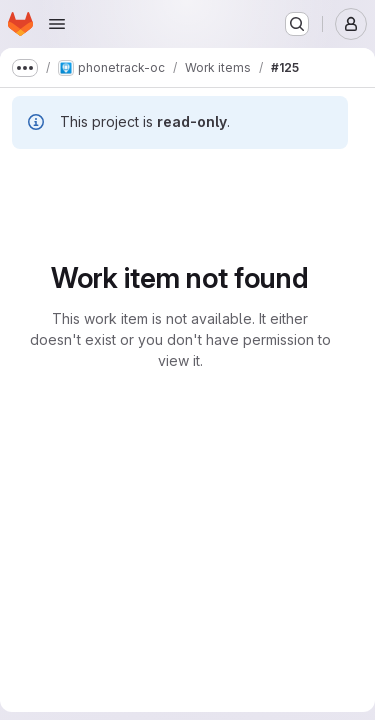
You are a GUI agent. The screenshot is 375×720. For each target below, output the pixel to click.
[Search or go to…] (297, 24)
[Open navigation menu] (57, 24)
